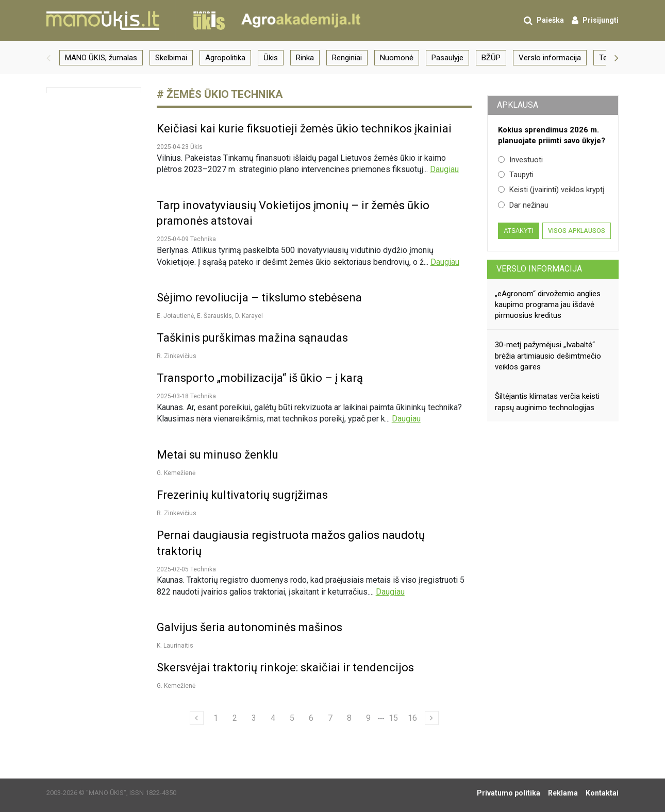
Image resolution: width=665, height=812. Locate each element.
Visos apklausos (577, 231)
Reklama (563, 793)
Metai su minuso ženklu (218, 455)
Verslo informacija (539, 269)
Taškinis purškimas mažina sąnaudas (252, 338)
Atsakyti (518, 231)
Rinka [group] (305, 58)
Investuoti (520, 160)
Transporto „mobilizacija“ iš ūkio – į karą (260, 378)
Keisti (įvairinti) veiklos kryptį (551, 190)
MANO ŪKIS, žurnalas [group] (101, 58)
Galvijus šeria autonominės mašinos (250, 627)
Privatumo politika (509, 793)
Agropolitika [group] (225, 58)
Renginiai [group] (347, 58)
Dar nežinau (523, 205)
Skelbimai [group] (171, 58)
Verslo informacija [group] (550, 58)
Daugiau (444, 169)
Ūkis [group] (271, 58)
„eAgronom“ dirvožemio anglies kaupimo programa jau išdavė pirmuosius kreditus (548, 305)
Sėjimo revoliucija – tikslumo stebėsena (259, 298)
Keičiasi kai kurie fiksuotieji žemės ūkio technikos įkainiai (304, 129)
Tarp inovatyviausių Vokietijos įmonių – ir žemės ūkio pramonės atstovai (293, 213)
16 (412, 718)
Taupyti (516, 175)
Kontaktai (602, 793)
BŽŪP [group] (491, 58)
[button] (48, 58)
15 (393, 718)
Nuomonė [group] (397, 58)
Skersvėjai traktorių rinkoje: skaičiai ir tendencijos (285, 667)
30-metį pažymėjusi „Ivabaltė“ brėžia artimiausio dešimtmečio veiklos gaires (548, 356)
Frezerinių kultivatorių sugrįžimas (242, 495)
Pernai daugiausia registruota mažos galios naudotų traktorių (291, 543)
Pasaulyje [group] (447, 58)
